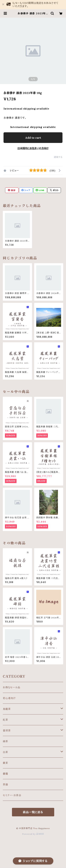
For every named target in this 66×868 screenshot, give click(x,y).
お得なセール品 (12, 687)
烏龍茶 (7, 709)
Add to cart (33, 138)
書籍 (5, 774)
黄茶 (5, 763)
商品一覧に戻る (33, 812)
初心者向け (9, 698)
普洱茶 (7, 731)
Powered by (33, 834)
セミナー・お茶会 (12, 795)
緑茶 (5, 741)
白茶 (5, 752)
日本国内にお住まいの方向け (33, 148)
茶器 (5, 785)
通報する (58, 157)
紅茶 (5, 720)
